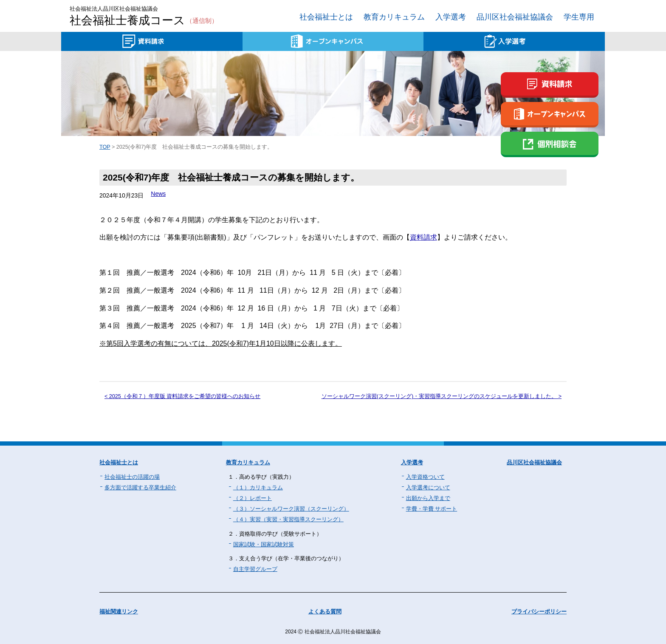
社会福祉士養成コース (144, 21)
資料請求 (423, 237)
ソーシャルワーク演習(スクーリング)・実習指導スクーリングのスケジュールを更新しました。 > (442, 396)
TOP (105, 147)
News (158, 194)
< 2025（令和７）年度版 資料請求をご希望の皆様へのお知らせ (182, 396)
